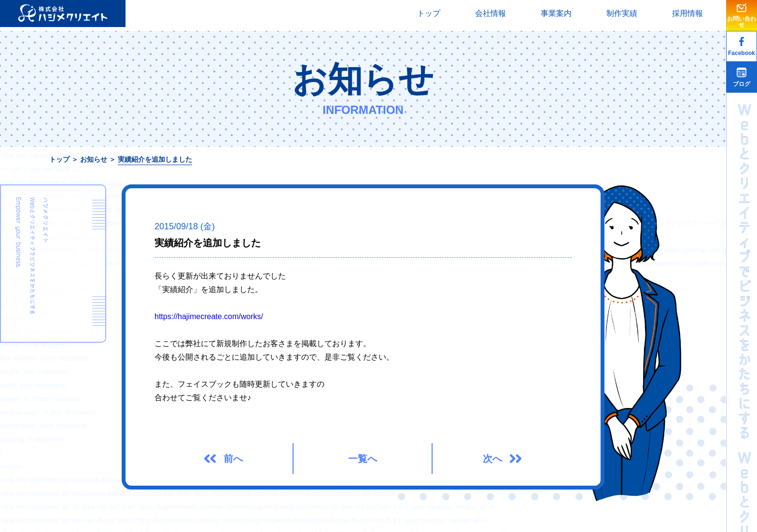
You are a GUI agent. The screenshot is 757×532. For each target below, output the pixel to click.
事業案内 (556, 13)
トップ (429, 13)
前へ (233, 459)
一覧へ (363, 459)
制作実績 (622, 13)
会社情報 (491, 13)
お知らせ (94, 159)
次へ (492, 459)
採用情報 (687, 13)
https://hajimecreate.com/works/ (209, 316)
